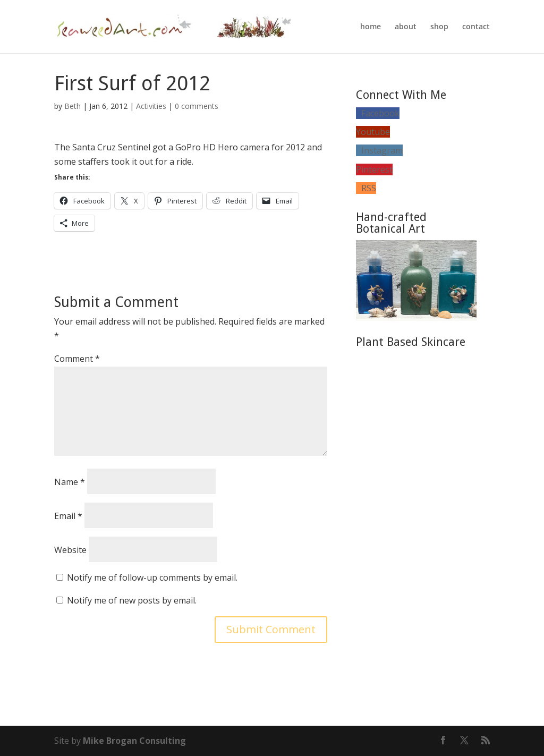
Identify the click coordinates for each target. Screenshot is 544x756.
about (406, 27)
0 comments (197, 106)
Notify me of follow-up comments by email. (152, 577)
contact (476, 27)
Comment (77, 359)
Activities (151, 106)
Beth (73, 106)
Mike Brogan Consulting (134, 741)
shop (439, 27)
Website (70, 550)
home (371, 27)
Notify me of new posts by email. (132, 600)
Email (68, 516)
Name (70, 482)
